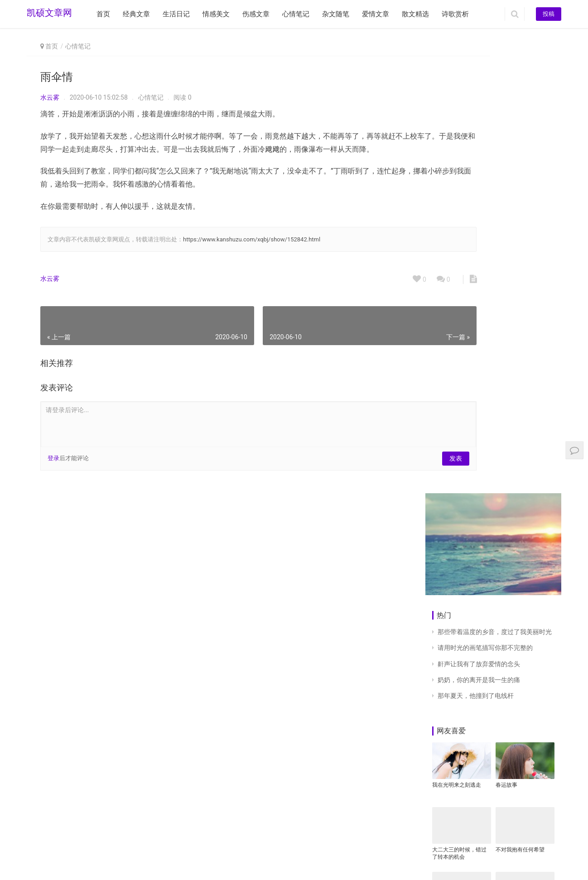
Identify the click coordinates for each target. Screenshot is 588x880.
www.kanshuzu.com (95, 852)
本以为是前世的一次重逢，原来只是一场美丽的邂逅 (459, 565)
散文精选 (415, 14)
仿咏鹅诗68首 (512, 729)
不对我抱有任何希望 (520, 394)
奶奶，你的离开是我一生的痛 (479, 224)
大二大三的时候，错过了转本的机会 (459, 397)
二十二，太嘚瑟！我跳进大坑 (459, 798)
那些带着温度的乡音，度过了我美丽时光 (495, 176)
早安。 (440, 729)
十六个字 (506, 626)
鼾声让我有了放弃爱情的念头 (479, 208)
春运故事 (506, 329)
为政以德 (443, 458)
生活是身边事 (512, 794)
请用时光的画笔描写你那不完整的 (485, 192)
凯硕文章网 (49, 14)
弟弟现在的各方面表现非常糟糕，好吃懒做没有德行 (523, 462)
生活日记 (176, 14)
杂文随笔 (336, 14)
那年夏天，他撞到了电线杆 (476, 240)
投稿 (549, 14)
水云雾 (50, 97)
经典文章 (136, 14)
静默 (438, 626)
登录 (53, 471)
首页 (103, 14)
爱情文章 (376, 14)
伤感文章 (256, 14)
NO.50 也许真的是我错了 (523, 565)
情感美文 (216, 14)
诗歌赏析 (455, 14)
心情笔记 (296, 14)
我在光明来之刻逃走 (457, 329)
